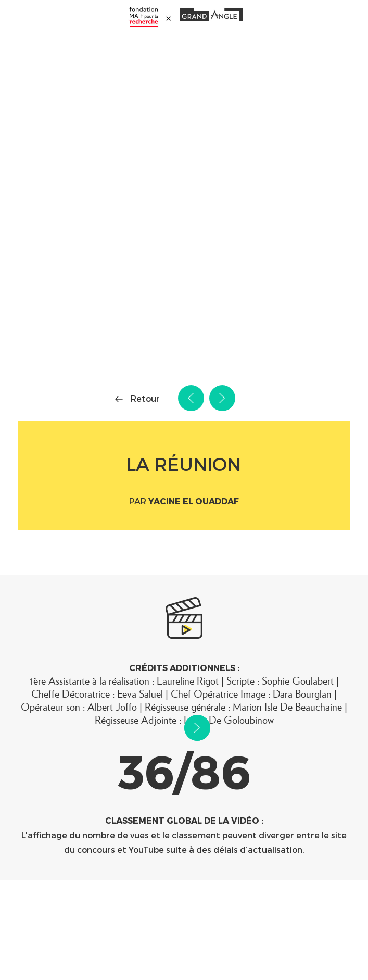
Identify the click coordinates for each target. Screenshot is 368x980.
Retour (145, 398)
